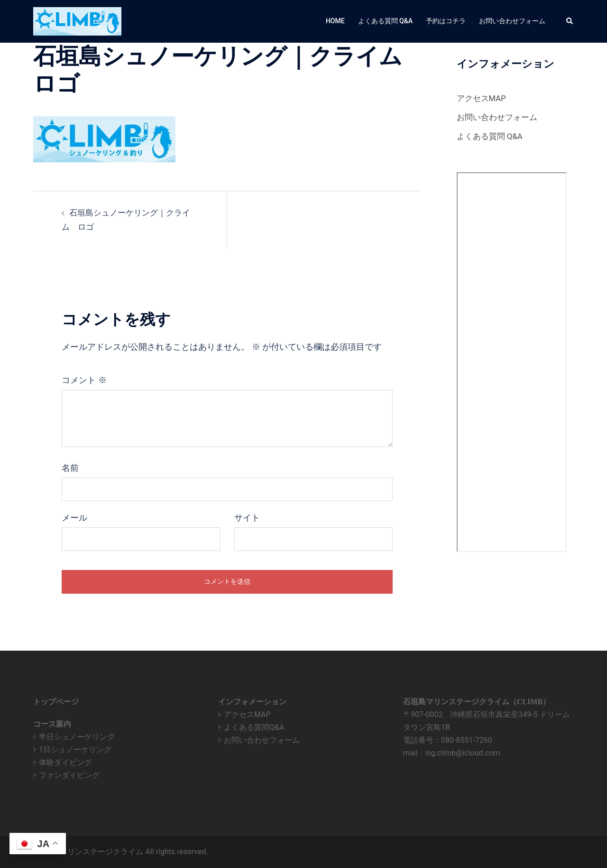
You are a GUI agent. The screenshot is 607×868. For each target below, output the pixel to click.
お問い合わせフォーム (512, 21)
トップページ (56, 702)
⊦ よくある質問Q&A (251, 727)
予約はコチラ (446, 21)
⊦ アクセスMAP (244, 714)
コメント (84, 380)
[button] (570, 21)
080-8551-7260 (467, 740)
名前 (70, 468)
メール (74, 518)
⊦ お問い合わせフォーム (259, 740)
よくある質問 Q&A (385, 21)
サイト (247, 518)
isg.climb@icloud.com (463, 753)
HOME (335, 21)
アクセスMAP (483, 98)
